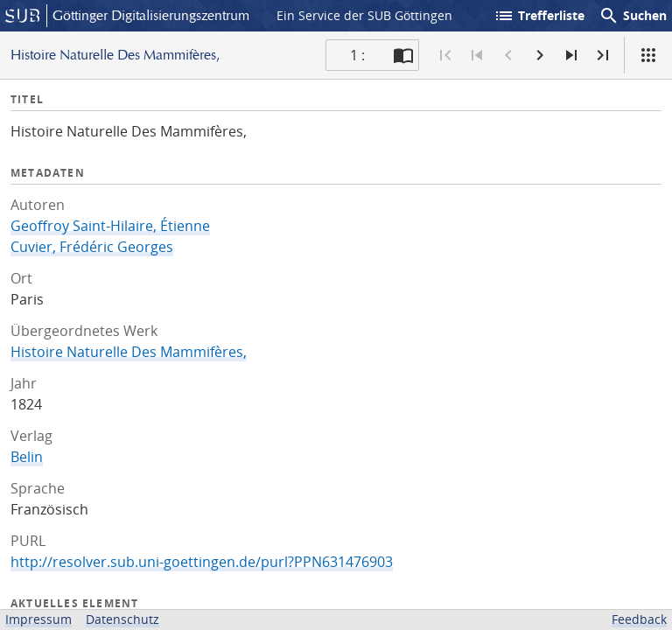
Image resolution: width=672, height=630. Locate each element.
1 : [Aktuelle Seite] (357, 55)
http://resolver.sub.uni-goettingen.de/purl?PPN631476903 (202, 562)
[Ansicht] (648, 55)
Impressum (38, 619)
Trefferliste (539, 16)
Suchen (633, 16)
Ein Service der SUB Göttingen (364, 15)
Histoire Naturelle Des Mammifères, (129, 352)
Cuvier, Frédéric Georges (92, 247)
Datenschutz (122, 619)
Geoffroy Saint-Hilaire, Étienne (110, 226)
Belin (27, 457)
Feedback (639, 619)
